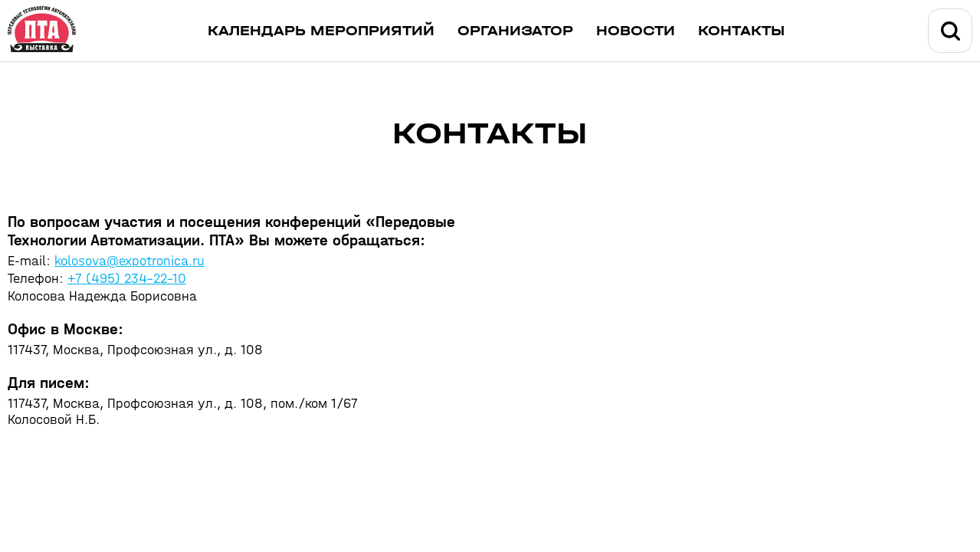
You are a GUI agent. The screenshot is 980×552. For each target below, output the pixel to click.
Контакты (741, 31)
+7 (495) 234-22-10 (127, 279)
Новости (636, 31)
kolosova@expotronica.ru (129, 261)
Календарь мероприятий (321, 31)
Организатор (515, 31)
